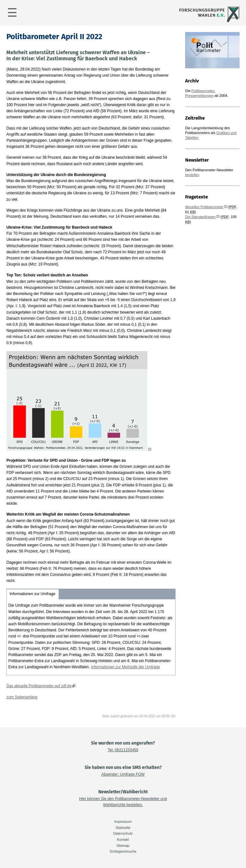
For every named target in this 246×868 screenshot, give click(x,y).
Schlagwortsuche (123, 851)
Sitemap (123, 846)
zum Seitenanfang (22, 697)
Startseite (123, 828)
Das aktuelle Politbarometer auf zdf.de (39, 686)
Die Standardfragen (200, 217)
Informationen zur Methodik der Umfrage (125, 667)
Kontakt (123, 839)
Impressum (123, 822)
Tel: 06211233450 (123, 750)
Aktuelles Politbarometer (204, 207)
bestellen (192, 175)
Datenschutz (123, 833)
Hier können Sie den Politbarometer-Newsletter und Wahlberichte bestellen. (123, 802)
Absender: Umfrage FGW (123, 774)
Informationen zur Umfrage (33, 594)
